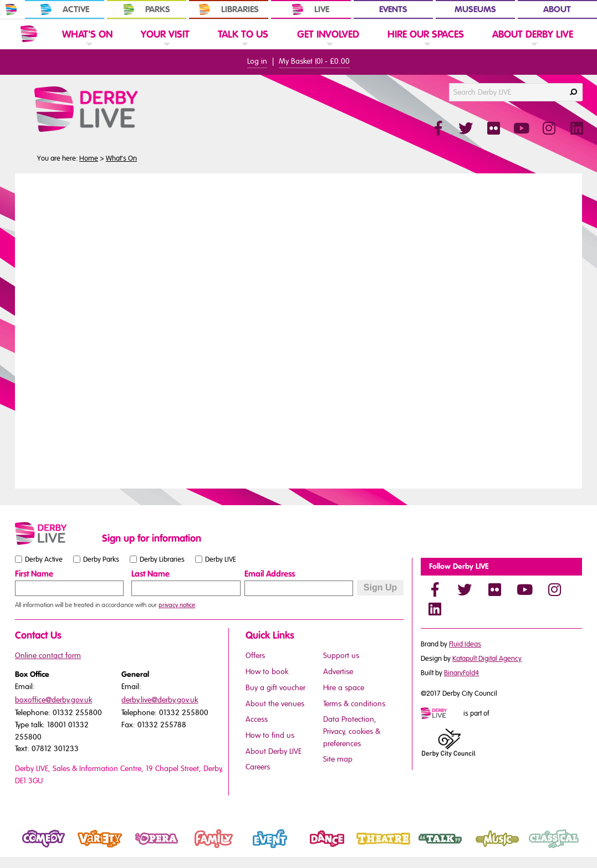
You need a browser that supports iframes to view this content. (298, 330)
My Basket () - (314, 61)
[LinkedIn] (435, 609)
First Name (34, 574)
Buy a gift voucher (275, 688)
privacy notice (177, 605)
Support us (341, 656)
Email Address (270, 574)
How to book (267, 672)
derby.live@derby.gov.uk (160, 700)
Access (257, 719)
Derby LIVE (221, 559)
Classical (541, 848)
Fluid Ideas (465, 644)
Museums (475, 9)
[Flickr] (494, 589)
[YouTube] (524, 589)
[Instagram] (554, 589)
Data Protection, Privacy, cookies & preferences (352, 731)
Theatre (369, 848)
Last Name (150, 574)
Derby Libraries (162, 559)
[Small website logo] (56, 533)
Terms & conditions (354, 704)
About (557, 9)
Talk (419, 848)
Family (197, 848)
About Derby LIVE (274, 751)
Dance (310, 848)
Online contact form (48, 656)
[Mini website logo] (441, 714)
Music (479, 848)
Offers (255, 656)
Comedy (30, 848)
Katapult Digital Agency (487, 659)
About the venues (275, 704)
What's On (121, 158)
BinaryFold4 (461, 673)
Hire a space (344, 688)
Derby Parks (101, 559)
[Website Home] (29, 34)
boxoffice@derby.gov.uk (53, 700)
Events (393, 9)
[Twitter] (465, 589)
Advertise (338, 672)
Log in (257, 61)
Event (251, 848)
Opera (140, 848)
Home (89, 158)
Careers (258, 767)
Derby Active (44, 559)
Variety (84, 848)
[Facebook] (435, 589)
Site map (338, 759)
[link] (87, 48)
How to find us (270, 735)
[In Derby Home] (11, 9)
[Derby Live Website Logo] (116, 109)
